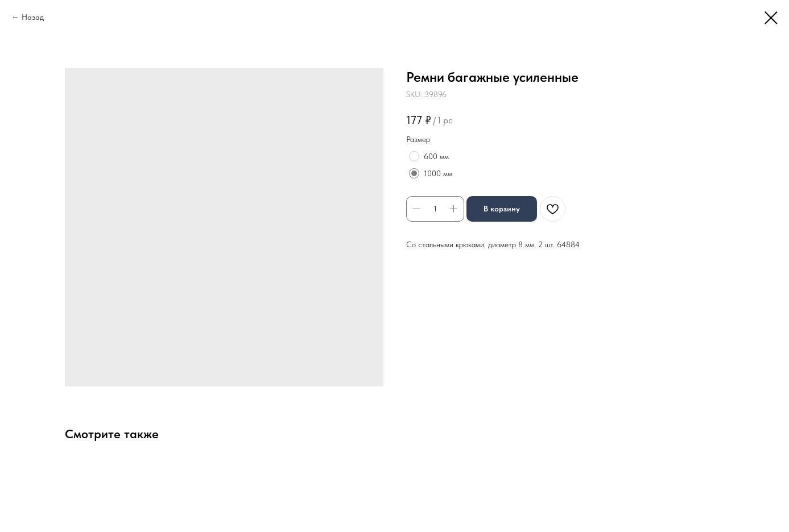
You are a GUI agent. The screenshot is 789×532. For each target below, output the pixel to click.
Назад (33, 17)
